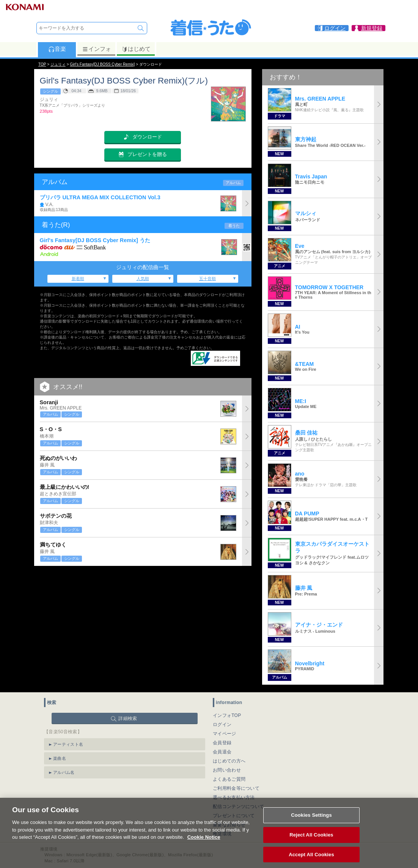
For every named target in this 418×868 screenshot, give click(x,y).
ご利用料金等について (236, 788)
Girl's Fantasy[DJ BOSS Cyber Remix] (102, 64)
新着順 (78, 279)
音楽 (57, 49)
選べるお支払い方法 (234, 797)
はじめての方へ (229, 761)
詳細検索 (128, 718)
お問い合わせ (227, 770)
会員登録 (222, 743)
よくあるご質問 (229, 779)
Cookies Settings (311, 823)
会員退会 (222, 752)
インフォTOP (227, 715)
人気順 (143, 279)
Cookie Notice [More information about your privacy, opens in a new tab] (204, 845)
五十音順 (207, 279)
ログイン (222, 725)
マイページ (225, 734)
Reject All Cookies (311, 842)
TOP (42, 64)
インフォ (97, 49)
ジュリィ (58, 64)
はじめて (136, 49)
